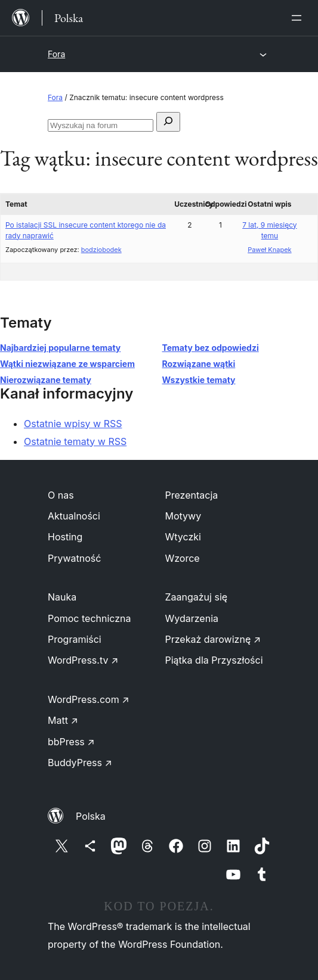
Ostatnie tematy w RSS (75, 441)
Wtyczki (183, 537)
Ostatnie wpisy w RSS (73, 424)
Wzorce (183, 558)
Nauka (62, 597)
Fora (56, 54)
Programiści (75, 639)
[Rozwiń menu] (299, 18)
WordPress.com (89, 699)
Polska (91, 816)
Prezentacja (192, 495)
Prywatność (74, 558)
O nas (61, 495)
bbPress (71, 742)
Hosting (65, 537)
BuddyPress (80, 763)
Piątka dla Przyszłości (214, 660)
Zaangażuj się (197, 597)
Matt (63, 720)
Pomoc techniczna (89, 618)
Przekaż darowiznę (213, 639)
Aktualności (74, 516)
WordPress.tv (83, 660)
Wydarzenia (192, 618)
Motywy (183, 516)
